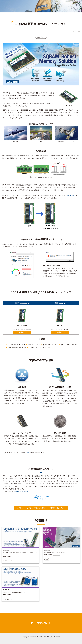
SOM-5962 (71, 195)
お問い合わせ (44, 623)
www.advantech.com (21, 492)
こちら (27, 453)
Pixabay (71, 142)
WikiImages (66, 142)
